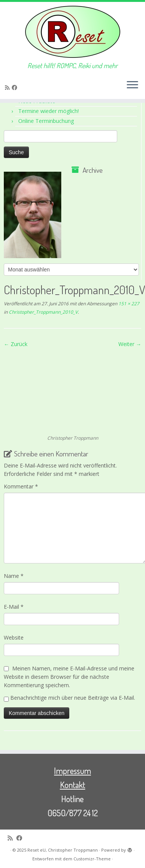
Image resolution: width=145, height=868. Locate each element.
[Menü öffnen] (132, 85)
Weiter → (130, 344)
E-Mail (14, 607)
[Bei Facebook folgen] (16, 87)
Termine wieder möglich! (49, 111)
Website (14, 637)
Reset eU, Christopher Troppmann (63, 850)
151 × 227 (128, 304)
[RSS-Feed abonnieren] (8, 87)
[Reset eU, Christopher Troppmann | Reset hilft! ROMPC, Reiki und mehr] (72, 32)
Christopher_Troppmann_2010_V (43, 312)
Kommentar (21, 486)
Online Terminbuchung (46, 121)
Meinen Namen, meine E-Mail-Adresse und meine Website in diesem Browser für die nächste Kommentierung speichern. (69, 677)
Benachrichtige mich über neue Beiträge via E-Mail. (73, 698)
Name (14, 576)
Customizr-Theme (92, 859)
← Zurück (16, 344)
